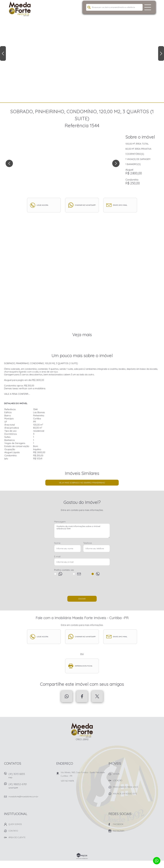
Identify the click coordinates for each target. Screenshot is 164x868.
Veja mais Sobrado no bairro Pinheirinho (82, 483)
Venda (116, 774)
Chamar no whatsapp (85, 205)
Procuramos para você (125, 787)
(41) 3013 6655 (31, 777)
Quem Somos (15, 824)
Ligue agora (42, 205)
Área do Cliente (17, 837)
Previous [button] (3, 53)
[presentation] (82, 587)
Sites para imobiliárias (82, 859)
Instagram (119, 831)
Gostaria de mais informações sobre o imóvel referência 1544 (82, 531)
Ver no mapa (67, 781)
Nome (57, 543)
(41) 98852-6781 (31, 787)
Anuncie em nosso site (125, 794)
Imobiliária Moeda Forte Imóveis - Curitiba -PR (82, 730)
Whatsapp (67, 696)
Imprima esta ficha (84, 666)
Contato (13, 831)
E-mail (57, 556)
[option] (82, 51)
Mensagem (60, 522)
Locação (118, 780)
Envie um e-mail (120, 205)
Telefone (88, 543)
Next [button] (161, 53)
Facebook (82, 696)
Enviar (82, 599)
